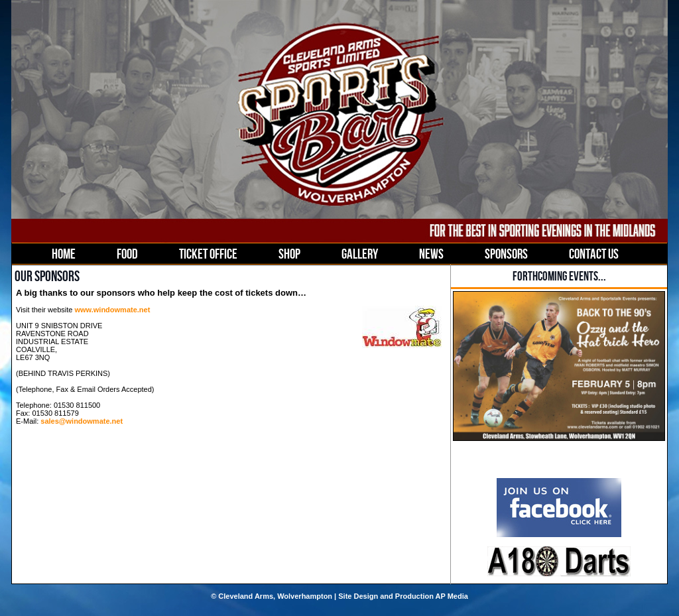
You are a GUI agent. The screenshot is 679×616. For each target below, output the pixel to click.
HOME (64, 254)
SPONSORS (506, 254)
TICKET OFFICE (208, 254)
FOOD (127, 254)
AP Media (452, 596)
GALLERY (360, 254)
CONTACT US (594, 254)
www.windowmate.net (112, 310)
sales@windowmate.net (82, 421)
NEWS (431, 254)
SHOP (289, 254)
